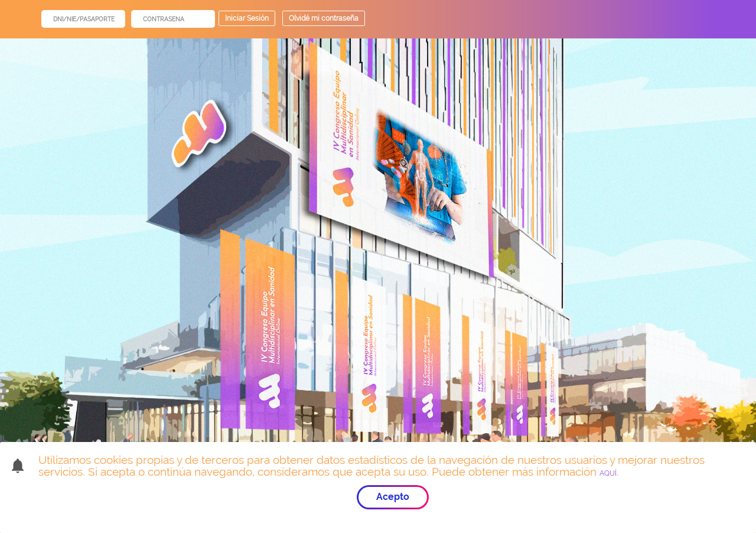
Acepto (393, 497)
